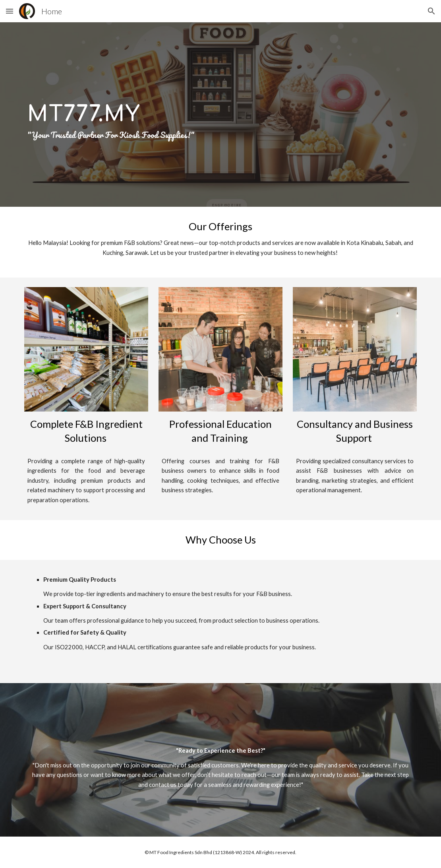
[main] (221, 115)
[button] (10, 11)
